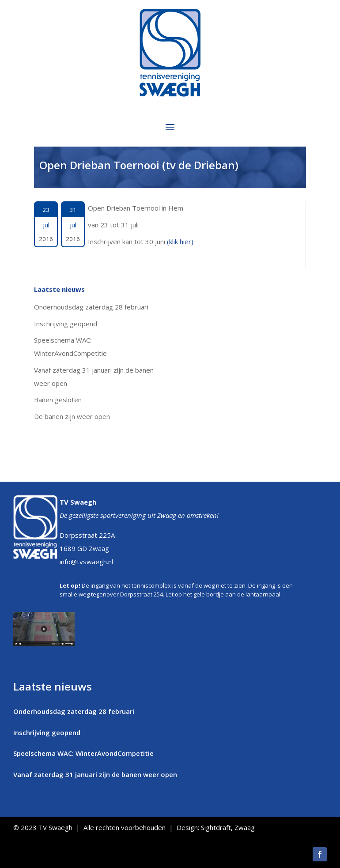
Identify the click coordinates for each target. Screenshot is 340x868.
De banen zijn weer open (72, 416)
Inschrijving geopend (66, 324)
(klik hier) (180, 242)
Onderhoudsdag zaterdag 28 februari (91, 307)
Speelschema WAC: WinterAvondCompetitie (83, 753)
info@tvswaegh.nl (86, 562)
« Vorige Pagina (37, 797)
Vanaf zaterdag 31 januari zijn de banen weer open (95, 774)
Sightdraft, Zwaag (228, 827)
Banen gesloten (58, 400)
